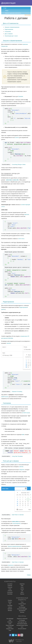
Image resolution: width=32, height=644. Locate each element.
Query (22, 605)
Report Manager (10, 625)
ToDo (10, 630)
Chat (10, 620)
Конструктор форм (22, 624)
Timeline (10, 600)
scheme (17, 138)
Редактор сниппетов (22, 619)
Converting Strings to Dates (13, 164)
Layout (22, 589)
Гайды (7, 11)
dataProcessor (5, 397)
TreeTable (10, 605)
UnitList (10, 607)
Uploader (10, 609)
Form (22, 587)
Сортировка (8, 32)
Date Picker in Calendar (12, 515)
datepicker (22, 470)
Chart (10, 589)
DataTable (10, 594)
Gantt (10, 624)
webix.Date (9, 180)
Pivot (22, 602)
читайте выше (26, 413)
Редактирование (9, 29)
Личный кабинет (22, 629)
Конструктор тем (22, 622)
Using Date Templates (12, 456)
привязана (11, 565)
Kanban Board (22, 604)
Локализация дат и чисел (11, 36)
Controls (10, 591)
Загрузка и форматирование (12, 27)
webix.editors (16, 522)
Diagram (10, 627)
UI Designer (22, 620)
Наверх (29, 575)
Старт (5, 8)
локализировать (17, 523)
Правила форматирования (15, 546)
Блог (22, 627)
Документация (8, 3)
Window (10, 610)
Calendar (10, 586)
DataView (22, 584)
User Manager (10, 619)
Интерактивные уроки (22, 625)
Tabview (22, 594)
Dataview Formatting (12, 392)
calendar (9, 343)
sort (23, 435)
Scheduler (10, 622)
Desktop (22, 612)
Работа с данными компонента (13, 13)
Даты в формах (9, 34)
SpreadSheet (22, 611)
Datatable (21, 96)
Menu (22, 592)
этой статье (21, 239)
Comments (10, 592)
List (22, 591)
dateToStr (27, 215)
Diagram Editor (10, 629)
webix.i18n (16, 180)
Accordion (10, 584)
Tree (10, 604)
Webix (11, 641)
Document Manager (22, 609)
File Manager (22, 607)
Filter (22, 586)
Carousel (10, 587)
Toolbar (10, 602)
